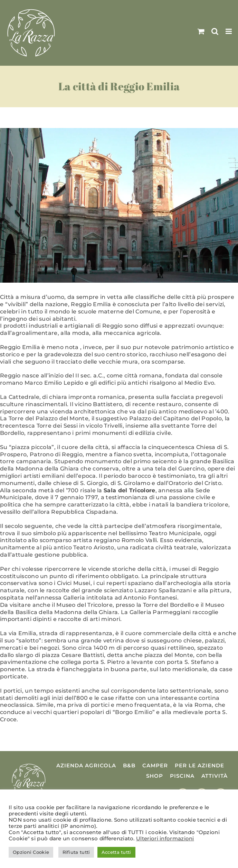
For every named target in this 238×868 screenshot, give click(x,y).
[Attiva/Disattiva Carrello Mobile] (201, 31)
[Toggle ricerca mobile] (215, 31)
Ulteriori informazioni (165, 839)
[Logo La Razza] (29, 765)
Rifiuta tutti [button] (76, 852)
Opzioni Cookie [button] (31, 852)
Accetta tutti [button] (116, 852)
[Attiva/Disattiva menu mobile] (229, 31)
